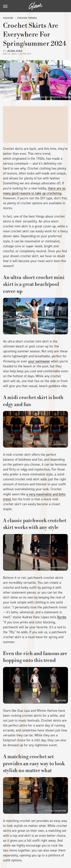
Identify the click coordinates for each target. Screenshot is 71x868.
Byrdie (62, 617)
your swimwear (39, 361)
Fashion (8, 18)
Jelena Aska (15, 51)
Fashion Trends (27, 18)
